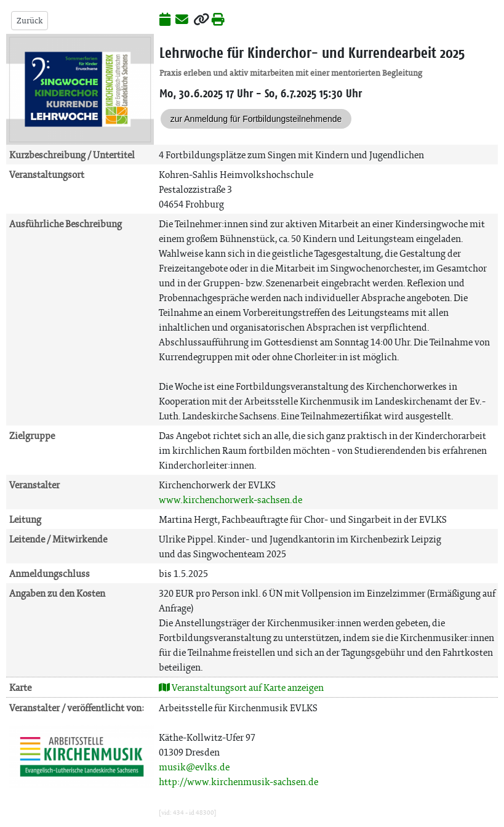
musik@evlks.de (194, 767)
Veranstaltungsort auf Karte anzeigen (241, 688)
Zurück (30, 21)
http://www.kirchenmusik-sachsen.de (238, 782)
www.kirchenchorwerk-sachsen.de (230, 500)
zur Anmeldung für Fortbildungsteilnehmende (256, 119)
